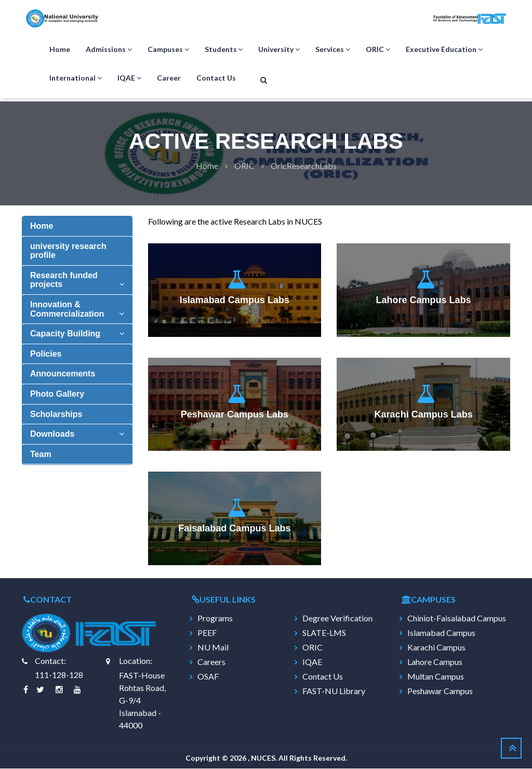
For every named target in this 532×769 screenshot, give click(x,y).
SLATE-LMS (324, 633)
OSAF (208, 677)
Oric (244, 166)
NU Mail (213, 648)
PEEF (207, 633)
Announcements (63, 374)
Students (224, 50)
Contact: (50, 661)
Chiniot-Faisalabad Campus (457, 619)
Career (169, 78)
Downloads (52, 434)
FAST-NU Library (334, 692)
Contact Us (216, 78)
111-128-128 (59, 675)
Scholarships (56, 415)
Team (41, 455)
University (279, 50)
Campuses (168, 50)
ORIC (378, 50)
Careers (211, 662)
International (76, 79)
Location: (136, 661)
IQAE (129, 79)
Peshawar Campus (440, 692)
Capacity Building (65, 334)
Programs (215, 619)
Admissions (109, 50)
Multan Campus (436, 677)
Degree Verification (337, 619)
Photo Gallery (57, 394)
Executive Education (444, 50)
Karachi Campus (436, 648)
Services (333, 50)
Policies (46, 354)
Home (60, 50)
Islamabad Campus (441, 633)
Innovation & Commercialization (67, 310)
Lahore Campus (435, 662)
